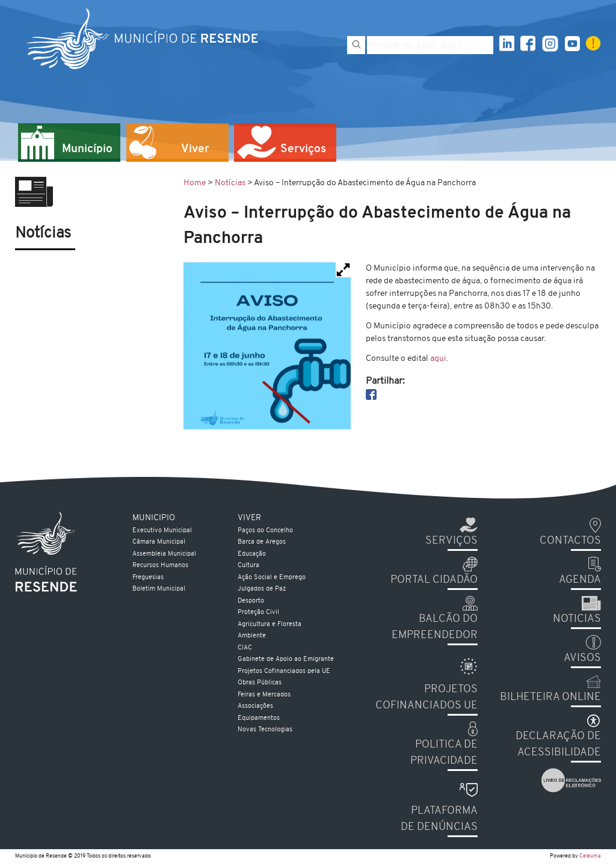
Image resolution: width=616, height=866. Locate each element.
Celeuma (590, 856)
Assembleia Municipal (164, 554)
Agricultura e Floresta (269, 625)
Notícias (230, 183)
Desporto (251, 601)
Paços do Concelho (265, 531)
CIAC (245, 648)
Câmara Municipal (159, 542)
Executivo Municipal (162, 531)
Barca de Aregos (262, 542)
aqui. (439, 359)
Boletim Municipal (159, 589)
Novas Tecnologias (265, 730)
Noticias (577, 619)
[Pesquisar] (356, 45)
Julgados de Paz (262, 589)
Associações (255, 706)
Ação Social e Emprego (272, 578)
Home (195, 183)
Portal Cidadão (434, 580)
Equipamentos (259, 718)
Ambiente (252, 636)
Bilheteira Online (550, 697)
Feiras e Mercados (264, 695)
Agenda (580, 580)
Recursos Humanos (160, 566)
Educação (252, 554)
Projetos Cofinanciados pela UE (284, 671)
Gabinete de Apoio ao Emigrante (286, 659)
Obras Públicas (260, 683)
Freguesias (148, 578)
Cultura (248, 566)
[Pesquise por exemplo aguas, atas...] (430, 45)
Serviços (451, 541)
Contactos (570, 541)
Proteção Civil (258, 613)
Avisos (582, 658)
